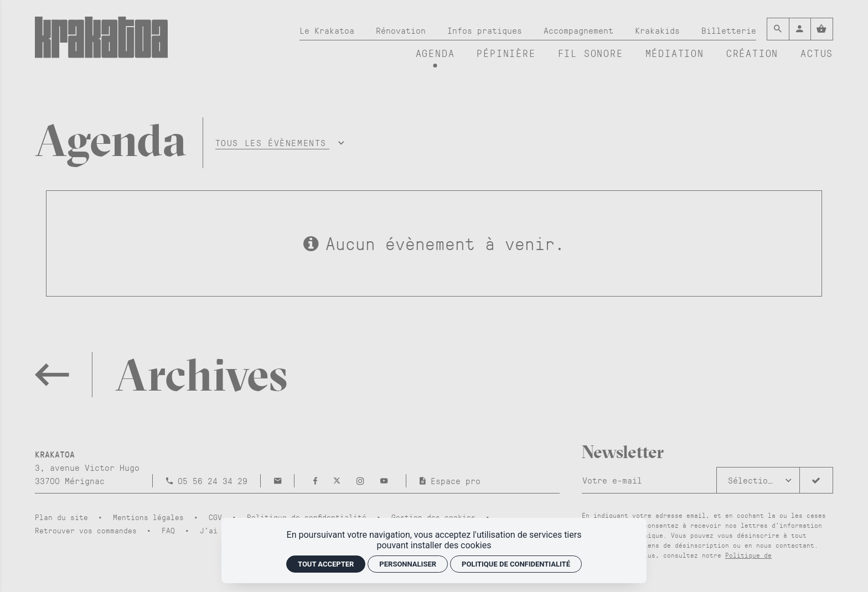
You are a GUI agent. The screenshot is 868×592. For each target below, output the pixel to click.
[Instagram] (363, 481)
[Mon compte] (800, 29)
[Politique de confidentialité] (311, 517)
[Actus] (817, 53)
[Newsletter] (649, 480)
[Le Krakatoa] (327, 30)
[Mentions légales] (153, 517)
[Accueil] (101, 42)
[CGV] (220, 517)
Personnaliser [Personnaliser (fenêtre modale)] (408, 564)
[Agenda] (435, 53)
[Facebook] (318, 481)
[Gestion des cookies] (438, 517)
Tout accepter (326, 564)
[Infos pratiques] (485, 30)
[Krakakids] (657, 30)
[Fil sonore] (591, 53)
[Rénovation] (401, 30)
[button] (278, 143)
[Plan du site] (66, 517)
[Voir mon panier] (822, 29)
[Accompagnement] (578, 30)
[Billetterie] (729, 30)
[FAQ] (173, 530)
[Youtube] (384, 481)
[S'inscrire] (816, 480)
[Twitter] (339, 481)
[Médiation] (675, 53)
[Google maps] (87, 467)
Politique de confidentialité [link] (516, 564)
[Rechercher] (778, 29)
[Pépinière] (506, 53)
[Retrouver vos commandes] (90, 530)
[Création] (752, 53)
